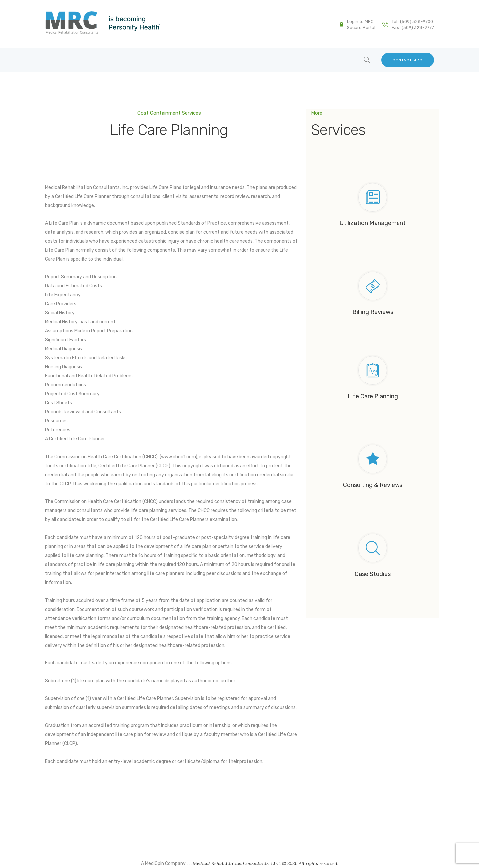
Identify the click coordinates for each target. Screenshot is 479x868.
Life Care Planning (373, 396)
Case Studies (373, 574)
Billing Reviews (373, 312)
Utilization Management (373, 223)
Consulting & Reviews (373, 485)
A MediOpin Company (164, 864)
